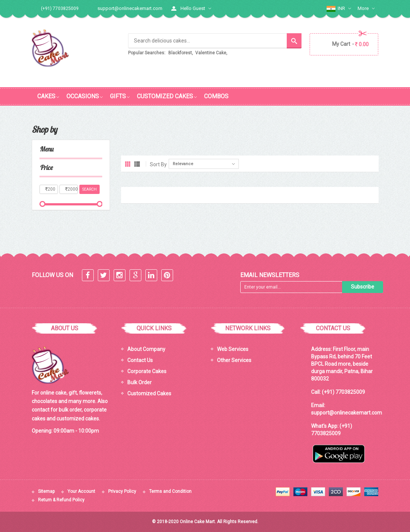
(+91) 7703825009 (343, 392)
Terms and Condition (170, 491)
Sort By (158, 164)
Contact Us (140, 360)
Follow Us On (52, 275)
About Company (146, 349)
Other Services (234, 360)
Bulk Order (139, 382)
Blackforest (180, 53)
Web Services (233, 349)
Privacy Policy (122, 491)
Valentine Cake (211, 53)
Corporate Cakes (147, 371)
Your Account (81, 491)
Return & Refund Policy (61, 500)
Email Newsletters (270, 275)
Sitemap (46, 491)
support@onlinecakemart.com (130, 8)
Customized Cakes (149, 393)
